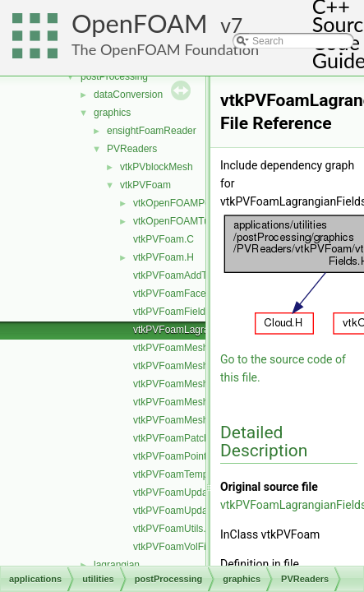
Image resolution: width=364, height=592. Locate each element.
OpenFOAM (140, 23)
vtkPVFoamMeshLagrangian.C (200, 366)
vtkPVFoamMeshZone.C (187, 420)
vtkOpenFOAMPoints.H (184, 203)
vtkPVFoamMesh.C (175, 348)
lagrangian (117, 565)
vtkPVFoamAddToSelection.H (198, 275)
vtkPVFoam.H (164, 257)
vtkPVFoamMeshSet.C (183, 384)
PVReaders (132, 149)
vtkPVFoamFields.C (177, 312)
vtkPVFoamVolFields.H (184, 547)
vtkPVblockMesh (157, 167)
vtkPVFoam (145, 185)
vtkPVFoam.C (164, 239)
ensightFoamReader (152, 131)
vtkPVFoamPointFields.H (188, 456)
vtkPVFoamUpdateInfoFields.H (201, 511)
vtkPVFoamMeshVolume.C (192, 402)
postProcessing (114, 76)
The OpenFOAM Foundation (165, 49)
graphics (112, 113)
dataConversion (128, 95)
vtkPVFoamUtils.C (173, 529)
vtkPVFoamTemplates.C (186, 474)
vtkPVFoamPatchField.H (187, 438)
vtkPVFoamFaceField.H (185, 294)
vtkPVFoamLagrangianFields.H (201, 330)
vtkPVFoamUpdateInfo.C (188, 493)
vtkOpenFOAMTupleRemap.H (199, 221)
